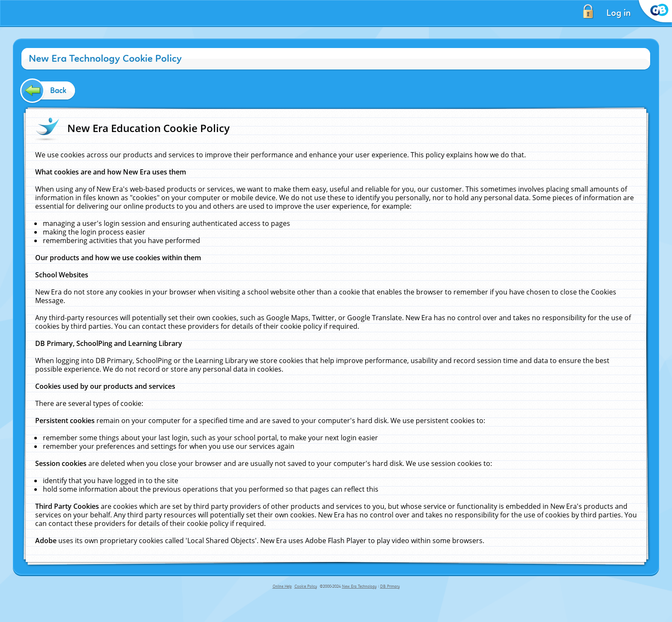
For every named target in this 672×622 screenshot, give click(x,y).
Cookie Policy (306, 586)
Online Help (282, 586)
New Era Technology (359, 586)
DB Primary (390, 586)
